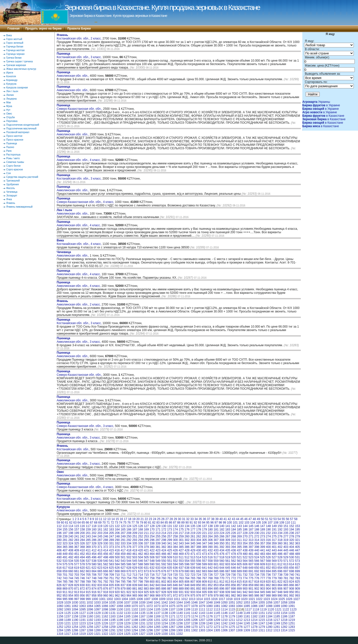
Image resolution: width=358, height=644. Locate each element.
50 (262, 519)
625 (111, 568)
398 (257, 547)
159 (88, 530)
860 (257, 585)
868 (59, 589)
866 (292, 585)
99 (224, 523)
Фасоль (11, 188)
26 (163, 519)
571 (286, 561)
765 (193, 578)
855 (228, 585)
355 (251, 543)
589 (146, 564)
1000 (95, 599)
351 (228, 543)
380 (152, 547)
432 (210, 550)
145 (251, 526)
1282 (284, 627)
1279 (262, 627)
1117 (248, 609)
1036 (120, 603)
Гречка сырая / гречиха (20, 61)
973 (181, 596)
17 (125, 519)
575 (65, 564)
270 (245, 536)
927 (158, 592)
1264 (150, 627)
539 (100, 561)
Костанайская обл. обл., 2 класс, (80, 37)
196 (59, 533)
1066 (105, 606)
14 (113, 519)
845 (170, 585)
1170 (165, 616)
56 (288, 519)
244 (94, 536)
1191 (82, 620)
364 (59, 547)
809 (204, 582)
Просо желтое (14, 136)
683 (204, 571)
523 (251, 557)
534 (71, 561)
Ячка (9, 199)
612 (280, 564)
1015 (207, 599)
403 (286, 547)
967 (146, 596)
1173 (187, 616)
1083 (232, 606)
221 (204, 533)
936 (210, 592)
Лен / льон (12, 91)
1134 (135, 613)
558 (210, 561)
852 (210, 585)
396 (245, 547)
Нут (8, 110)
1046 (195, 603)
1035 (112, 603)
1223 (82, 623)
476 (222, 554)
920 (117, 592)
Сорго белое (13, 166)
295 (146, 540)
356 (257, 543)
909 (297, 589)
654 (280, 568)
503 (135, 557)
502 (129, 557)
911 (65, 592)
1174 (195, 616)
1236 (180, 623)
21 (142, 519)
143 (239, 526)
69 (100, 523)
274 (268, 536)
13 (109, 519)
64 (79, 523)
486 (280, 554)
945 (263, 592)
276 (280, 536)
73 (116, 523)
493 (77, 557)
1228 (120, 623)
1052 (239, 603)
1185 (277, 616)
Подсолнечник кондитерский (23, 125)
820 (268, 582)
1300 (180, 630)
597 (193, 564)
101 (235, 523)
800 (152, 582)
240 (71, 536)
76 (129, 523)
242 (83, 536)
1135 (142, 613)
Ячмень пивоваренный (19, 207)
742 (59, 578)
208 (129, 533)
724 (199, 575)
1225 (97, 623)
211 (146, 533)
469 (181, 554)
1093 (67, 609)
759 (158, 578)
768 (210, 578)
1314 (284, 630)
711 (123, 575)
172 (164, 530)
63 (75, 523)
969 (158, 596)
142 (233, 526)
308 (222, 540)
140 (222, 526)
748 (94, 578)
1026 (289, 599)
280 (59, 540)
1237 (187, 623)
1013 (192, 599)
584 (117, 564)
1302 (195, 630)
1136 (150, 613)
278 (292, 536)
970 (164, 596)
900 (245, 589)
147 (263, 526)
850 (199, 585)
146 (257, 526)
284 (83, 540)
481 (251, 554)
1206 (195, 620)
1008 (155, 599)
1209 (217, 620)
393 (228, 547)
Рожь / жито (13, 158)
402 (280, 547)
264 (210, 536)
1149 (247, 613)
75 (125, 523)
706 (94, 575)
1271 (202, 627)
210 (140, 533)
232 (268, 533)
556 (199, 561)
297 (158, 540)
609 (263, 564)
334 (129, 543)
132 (176, 526)
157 (77, 530)
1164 (120, 616)
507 (158, 557)
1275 (232, 627)
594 (176, 564)
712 (129, 575)
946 (268, 592)
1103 (142, 609)
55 (283, 519)
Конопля (11, 76)
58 (296, 519)
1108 (180, 609)
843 (158, 585)
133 (181, 526)
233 (274, 533)
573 (297, 561)
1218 (284, 620)
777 (263, 578)
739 (286, 575)
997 (77, 599)
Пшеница (12, 143)
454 (94, 554)
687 (228, 571)
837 (123, 585)
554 (187, 561)
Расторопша (13, 155)
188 (257, 530)
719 (170, 575)
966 (140, 596)
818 (257, 582)
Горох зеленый (15, 43)
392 (222, 547)
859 (251, 585)
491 (65, 557)
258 (176, 536)
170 (152, 530)
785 (65, 582)
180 (210, 530)
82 (154, 523)
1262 (135, 627)
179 (204, 530)
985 (251, 596)
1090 (284, 606)
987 (263, 596)
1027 (297, 599)
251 (135, 536)
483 (263, 554)
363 (297, 543)
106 (264, 523)
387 (193, 547)
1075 (172, 606)
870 (71, 589)
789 (88, 582)
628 (129, 568)
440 (257, 550)
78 (137, 523)
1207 (202, 620)
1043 (172, 603)
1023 (267, 599)
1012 (185, 599)
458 (117, 554)
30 (179, 519)
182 (222, 530)
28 (171, 519)
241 (77, 536)
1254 (75, 627)
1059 (291, 603)
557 (204, 561)
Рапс (9, 151)
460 (129, 554)
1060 (60, 606)
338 (152, 543)
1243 (232, 623)
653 (274, 568)
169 (146, 530)
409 (77, 550)
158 (83, 530)
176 (187, 530)
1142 (195, 613)
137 (204, 526)
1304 (209, 630)
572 (292, 561)
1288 (90, 630)
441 (263, 550)
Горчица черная (15, 54)
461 (135, 554)
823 (286, 582)
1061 (67, 606)
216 (176, 533)
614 (292, 564)
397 (251, 547)
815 (239, 582)
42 (229, 519)
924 (140, 592)
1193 (97, 620)
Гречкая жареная (16, 65)
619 (77, 568)
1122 (286, 609)
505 (146, 557)
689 (239, 571)
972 (176, 596)
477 (228, 554)
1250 (284, 623)
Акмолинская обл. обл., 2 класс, (79, 303)
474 (210, 554)
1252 (60, 627)
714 (140, 575)
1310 (254, 630)
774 (245, 578)
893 (204, 589)
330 (106, 543)
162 (106, 530)
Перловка (12, 121)
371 (100, 547)
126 (140, 526)
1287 (82, 630)
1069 (127, 606)
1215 (262, 620)
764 (187, 578)
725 (204, 575)
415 (111, 550)
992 (292, 596)
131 (170, 526)
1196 (120, 620)
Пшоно (10, 147)
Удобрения (12, 184)
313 (251, 540)
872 (83, 589)
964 (129, 596)
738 (280, 575)
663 (88, 571)
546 (140, 561)
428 (187, 550)
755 (135, 578)
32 (188, 519)
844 (164, 585)
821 (274, 582)
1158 (75, 616)
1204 (180, 620)
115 (77, 526)
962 (117, 596)
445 (286, 550)
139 (216, 526)
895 (216, 589)
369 (88, 547)
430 (199, 550)
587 (135, 564)
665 (100, 571)
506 (152, 557)
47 (250, 519)
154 (59, 530)
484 (268, 554)
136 (199, 526)
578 (83, 564)
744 (71, 578)
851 (204, 585)
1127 (82, 613)
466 (164, 554)
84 (162, 523)
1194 (105, 620)
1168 (150, 616)
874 (94, 589)
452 (83, 554)
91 (191, 523)
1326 (135, 634)
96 (212, 523)
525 (263, 557)
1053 (247, 603)
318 (280, 540)
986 (257, 596)
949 (286, 592)
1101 (127, 609)
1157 (67, 616)
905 (274, 589)
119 (100, 526)
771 (228, 578)
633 (158, 568)
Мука (9, 106)
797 (135, 582)
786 (71, 582)
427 (181, 550)
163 (111, 530)
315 (263, 540)
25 (159, 519)
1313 (277, 630)
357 (263, 543)
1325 (127, 634)
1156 (60, 616)
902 (257, 589)
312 (245, 540)
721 (181, 575)
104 (253, 523)
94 (204, 523)
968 (152, 596)
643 (216, 568)
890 (187, 589)
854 (222, 585)
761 (170, 578)
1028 (60, 603)
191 (274, 530)
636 (176, 568)
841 (146, 585)
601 (216, 564)
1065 (97, 606)
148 (268, 526)
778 (268, 578)
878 (117, 589)
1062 (75, 606)
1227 (112, 623)
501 (123, 557)
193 (286, 530)
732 (245, 575)
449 (65, 554)
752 (117, 578)
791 (100, 582)
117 (88, 526)
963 (123, 596)
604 (233, 564)
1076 (180, 606)
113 (65, 526)
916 (94, 592)
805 (181, 582)
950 (292, 592)
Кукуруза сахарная (17, 88)
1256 (90, 627)
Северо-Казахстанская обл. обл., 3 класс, (86, 424)
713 (135, 575)
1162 (105, 616)
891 (193, 589)
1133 (127, 613)
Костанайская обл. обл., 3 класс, (80, 55)
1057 (277, 603)
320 (292, 540)
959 (100, 596)
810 (210, 582)
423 (158, 550)
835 (111, 585)
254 (152, 536)
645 (228, 568)
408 (71, 550)
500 (117, 557)
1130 (105, 613)
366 (71, 547)
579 (88, 564)
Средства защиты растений (22, 177)
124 (129, 526)
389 (204, 547)
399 (263, 547)
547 (146, 561)
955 (77, 596)
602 (222, 564)
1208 (209, 620)
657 (297, 568)
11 (101, 519)
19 (134, 519)
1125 (67, 613)
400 (268, 547)
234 (280, 533)
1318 (75, 634)
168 (140, 530)
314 (257, 540)
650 (257, 568)
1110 (195, 609)
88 (179, 523)
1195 (112, 620)
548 (152, 561)
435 (228, 550)
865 (286, 585)
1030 (75, 603)
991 (286, 596)
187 (251, 530)
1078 (195, 606)
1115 (232, 609)
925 (146, 592)
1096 (90, 609)
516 (210, 557)
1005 (132, 599)
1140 (180, 613)
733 (251, 575)
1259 (112, 627)
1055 (262, 603)
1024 (274, 599)
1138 (165, 613)
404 (292, 547)
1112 (209, 609)
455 (100, 554)
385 (181, 547)
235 (286, 533)
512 (187, 557)
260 (187, 536)
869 (65, 589)
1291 (112, 630)
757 (146, 578)
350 (222, 543)
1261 (127, 627)
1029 (67, 603)
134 (187, 526)
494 (83, 557)
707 (100, 575)
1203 (172, 620)
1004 (125, 599)
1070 (135, 606)
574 (59, 564)
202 (94, 533)
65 (83, 523)
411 (88, 550)
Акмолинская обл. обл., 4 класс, (79, 158)
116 (83, 526)
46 (246, 519)
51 (267, 519)
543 (123, 561)
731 (239, 575)
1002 (110, 599)
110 (288, 523)
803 (170, 582)
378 (140, 547)
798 (140, 582)
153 (297, 526)
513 (193, 557)
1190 (75, 620)
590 (152, 564)
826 (59, 585)
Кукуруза (11, 84)
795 (123, 582)
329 (100, 543)
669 (123, 571)
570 (280, 561)
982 (233, 596)
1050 (224, 603)
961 (111, 596)
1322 (105, 634)
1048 (209, 603)
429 (193, 550)
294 (140, 540)
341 (170, 543)
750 (106, 578)
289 (111, 540)
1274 (224, 627)
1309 (247, 630)
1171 (172, 616)
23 (150, 519)
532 (59, 561)
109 (282, 523)
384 (176, 547)
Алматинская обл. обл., (73, 509)
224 (222, 533)
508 (164, 557)
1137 (157, 613)
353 (239, 543)
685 (216, 571)
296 (152, 540)
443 (274, 550)
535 (77, 561)
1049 (217, 603)
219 (193, 533)
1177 (217, 616)
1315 (291, 630)
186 (245, 530)
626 (117, 568)
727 (216, 575)
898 (233, 589)
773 (239, 578)
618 (71, 568)
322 (59, 543)
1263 (142, 627)
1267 (172, 627)
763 (181, 578)
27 (167, 519)
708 (106, 575)
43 (234, 519)
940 (233, 592)
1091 (291, 606)
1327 (142, 634)
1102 (135, 609)
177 (193, 530)
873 (88, 589)
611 (274, 564)
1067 (112, 606)
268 (233, 536)
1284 (60, 630)
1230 (135, 623)
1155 (291, 613)
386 (187, 547)
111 (293, 523)
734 (257, 575)
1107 (172, 609)
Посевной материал (18, 132)
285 (88, 540)
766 (199, 578)
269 (239, 536)
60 (63, 523)
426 (176, 550)
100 (229, 523)
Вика (9, 35)
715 (146, 575)
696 (280, 571)
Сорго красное (15, 170)
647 (239, 568)
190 (268, 530)
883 (146, 589)
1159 (82, 616)
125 (135, 526)
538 (94, 561)
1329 (157, 634)
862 (268, 585)
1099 (112, 609)
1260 (120, 627)
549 (158, 561)
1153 (277, 613)
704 (83, 575)
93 (200, 523)
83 (158, 523)
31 (184, 519)
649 (251, 568)
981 (228, 596)
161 (100, 530)
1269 (187, 627)
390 (210, 547)
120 (106, 526)
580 (94, 564)
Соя (8, 173)
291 (123, 540)
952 (59, 596)
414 (106, 550)
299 (170, 540)
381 (158, 547)
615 (297, 564)
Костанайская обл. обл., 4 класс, (80, 242)
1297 (157, 630)
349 (216, 543)
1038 (135, 603)
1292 (120, 630)
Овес (9, 114)
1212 (239, 620)
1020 (244, 599)
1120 (271, 609)
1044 (180, 603)
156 (71, 530)
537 (88, 561)
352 (233, 543)
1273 (217, 627)
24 (155, 519)
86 (170, 523)
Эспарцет (12, 196)
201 (88, 533)
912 (71, 592)
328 (94, 543)
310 (233, 540)
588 (140, 564)
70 (104, 523)
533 (65, 561)
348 (210, 543)
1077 (187, 606)
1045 (187, 603)
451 (77, 554)
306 (210, 540)
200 (83, 533)
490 (59, 557)
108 (276, 523)
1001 (102, 599)
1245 (247, 623)
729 (228, 575)
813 (228, 582)
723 (193, 575)
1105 (157, 609)
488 (292, 554)
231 (263, 533)
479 (239, 554)
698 (292, 571)
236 (292, 533)
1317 (67, 634)
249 (123, 536)
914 (83, 592)
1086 (254, 606)
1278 (254, 627)
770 (222, 578)
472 (199, 554)
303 (193, 540)
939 (228, 592)
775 (251, 578)
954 (71, 596)
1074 (165, 606)
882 (140, 589)
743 (65, 578)
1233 (157, 623)
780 (280, 578)
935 (204, 592)
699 (297, 571)
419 (135, 550)
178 (199, 530)
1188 (60, 620)
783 (297, 578)
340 (164, 543)
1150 (254, 613)
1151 (262, 613)
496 (94, 557)
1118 (256, 609)
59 (58, 523)
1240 (209, 623)
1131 (112, 613)
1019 (237, 599)
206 (117, 533)
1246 (254, 623)
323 (65, 543)
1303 (202, 630)
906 (280, 589)
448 (59, 554)
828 (71, 585)
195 (297, 530)
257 (170, 536)
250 (129, 536)
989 (274, 596)
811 (216, 582)
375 (123, 547)
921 (123, 592)
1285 (67, 630)
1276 (239, 627)
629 (135, 568)
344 (187, 543)
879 (123, 589)
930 (176, 592)
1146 (224, 613)
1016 (214, 599)
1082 (224, 606)
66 (87, 523)
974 (187, 596)
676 (164, 571)
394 (233, 547)
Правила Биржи (79, 29)
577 (77, 564)
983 (239, 596)
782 (292, 578)
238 (59, 536)
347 (204, 543)
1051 (232, 603)
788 (83, 582)
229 (251, 533)
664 (94, 571)
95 (208, 523)
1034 (105, 603)
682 (199, 571)
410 (83, 550)
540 (106, 561)
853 (216, 585)
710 (117, 575)
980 (222, 596)
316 (268, 540)
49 (258, 519)
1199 (142, 620)
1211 (232, 620)
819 (263, 582)
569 (274, 561)
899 (239, 589)
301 (181, 540)
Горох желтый (14, 39)
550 (164, 561)
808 (199, 582)
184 (233, 530)
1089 (277, 606)
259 (181, 536)
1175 (202, 616)
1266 (165, 627)
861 (263, 585)
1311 (262, 630)
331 (111, 543)
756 (140, 578)
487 (286, 554)
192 (280, 530)
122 (117, 526)
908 (292, 589)
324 (71, 543)
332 (117, 543)
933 (193, 592)
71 (108, 523)
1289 (97, 630)
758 (152, 578)
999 (88, 599)
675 (158, 571)
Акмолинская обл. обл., (73, 74)
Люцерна (11, 99)
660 (71, 571)
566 (257, 561)
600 (210, 564)
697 (286, 571)
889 (181, 589)
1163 (112, 616)
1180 (239, 616)
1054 (254, 603)
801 (158, 582)
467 (170, 554)
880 (129, 589)
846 (176, 585)
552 (176, 561)
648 (245, 568)
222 (210, 533)
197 (65, 533)
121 (111, 526)
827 (65, 585)
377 (135, 547)
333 (123, 543)
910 (59, 592)
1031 (82, 603)
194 (292, 530)
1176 (209, 616)
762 (176, 578)
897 (228, 589)
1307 (232, 630)
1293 (127, 630)
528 (280, 557)
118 (94, 526)
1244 (239, 623)
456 (106, 554)
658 (59, 571)
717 (158, 575)
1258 (105, 627)
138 (210, 526)
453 (88, 554)
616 (59, 568)
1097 (97, 609)
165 (123, 530)
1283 (291, 627)
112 (59, 526)
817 (251, 582)
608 (257, 564)
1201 (157, 620)
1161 (97, 616)
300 (176, 540)
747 (88, 578)
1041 (157, 603)
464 (152, 554)
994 (59, 599)
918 (106, 592)
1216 (269, 620)
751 (111, 578)
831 (88, 585)
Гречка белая (14, 58)
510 (176, 557)
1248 (269, 623)
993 (297, 596)
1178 (224, 616)
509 (170, 557)
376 (129, 547)
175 (181, 530)
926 (152, 592)
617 (65, 568)
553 (181, 561)
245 (100, 536)
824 (292, 582)
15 (117, 519)
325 (77, 543)
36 (204, 519)
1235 (172, 623)
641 (204, 568)
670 (129, 571)
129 (158, 526)
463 (146, 554)
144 (245, 526)
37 (208, 519)
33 (192, 519)
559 (216, 561)
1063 (82, 606)
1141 (187, 613)
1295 (142, 630)
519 (228, 557)
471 (193, 554)
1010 (170, 599)
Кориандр (12, 80)
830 (83, 585)
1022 (259, 599)
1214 (254, 620)
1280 (269, 627)
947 (274, 592)
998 (83, 599)
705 (88, 575)
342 (176, 543)
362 (292, 543)
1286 (75, 630)
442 (268, 550)
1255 (82, 627)
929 (170, 592)
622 (94, 568)
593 (170, 564)
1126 (75, 613)
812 (222, 582)
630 (140, 568)
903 (263, 589)
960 (106, 596)
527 (274, 557)
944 (257, 592)
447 (297, 550)
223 (216, 533)
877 (111, 589)
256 (164, 536)
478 (233, 554)
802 (164, 582)
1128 (90, 613)
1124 (60, 613)
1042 (165, 603)
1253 (67, 627)
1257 (97, 627)
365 (65, 547)
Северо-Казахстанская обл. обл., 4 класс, (86, 200)
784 (59, 582)
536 (83, 561)
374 (117, 547)
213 (158, 533)
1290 (105, 630)
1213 (247, 620)
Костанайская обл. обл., (74, 448)
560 (222, 561)
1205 (187, 620)
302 (187, 540)
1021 (252, 599)
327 (88, 543)
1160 (90, 616)
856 (233, 585)
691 (251, 571)
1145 (217, 613)
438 (245, 550)
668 (117, 571)
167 (135, 530)
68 (96, 523)
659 (65, 571)
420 (140, 550)
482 (257, 554)
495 (88, 557)
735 (263, 575)
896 (222, 589)
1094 (75, 609)
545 (135, 561)
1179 (232, 616)
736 (268, 575)
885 (158, 589)
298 (164, 540)
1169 (157, 616)
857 (239, 585)
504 (140, 557)
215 (170, 533)
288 (106, 540)
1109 (187, 609)
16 (121, 519)
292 (129, 540)
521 (239, 557)
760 (164, 578)
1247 (262, 623)
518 (222, 557)
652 (268, 568)
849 (193, 585)
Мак (8, 102)
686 (222, 571)
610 (268, 564)
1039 (142, 603)
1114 (224, 609)
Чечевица (12, 192)
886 (164, 589)
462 (140, 554)
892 (199, 589)
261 (193, 536)
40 (221, 519)
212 (152, 533)
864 (280, 585)
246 (106, 536)
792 (106, 582)
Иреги (10, 73)
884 (152, 589)
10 (96, 519)
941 (239, 592)
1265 (157, 627)
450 (71, 554)
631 (146, 568)
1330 (165, 634)
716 (152, 575)
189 (263, 530)
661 (77, 571)
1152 (269, 613)
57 (291, 519)
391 (216, 547)
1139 (172, 613)
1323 (112, 634)
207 (123, 533)
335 (135, 543)
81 (150, 523)
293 (135, 540)
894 (210, 589)
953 (65, 596)
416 (117, 550)
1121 (278, 609)
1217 (277, 620)
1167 (142, 616)
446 (292, 550)
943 (251, 592)
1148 (239, 613)
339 (158, 543)
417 (123, 550)
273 (263, 536)
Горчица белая (15, 47)
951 (297, 592)
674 (152, 571)
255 (158, 536)
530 (292, 557)
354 (245, 543)
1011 (177, 599)
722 (187, 575)
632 (152, 568)
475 (216, 554)
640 (199, 568)
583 (111, 564)
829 (77, 585)
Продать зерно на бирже (44, 29)
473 (204, 554)
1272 (209, 627)
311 (239, 540)
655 (286, 568)
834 (106, 585)
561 (228, 561)
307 (216, 540)
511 (181, 557)
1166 (135, 616)
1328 (150, 634)
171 (158, 530)
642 (210, 568)
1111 (202, 609)
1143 (202, 613)
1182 (254, 616)
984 (245, 596)
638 (187, 568)
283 (77, 540)
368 (83, 547)
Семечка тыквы (15, 162)
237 (297, 533)
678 (176, 571)
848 (187, 585)
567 (263, 561)
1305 (217, 630)
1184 (269, 616)
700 (59, 575)
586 (129, 564)
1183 (262, 616)
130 (164, 526)
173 (170, 530)
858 (245, 585)
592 (164, 564)
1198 (135, 620)
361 (286, 543)
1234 (165, 623)
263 (204, 536)
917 (100, 592)
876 (106, 589)
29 (175, 519)
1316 (60, 634)
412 (94, 550)
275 (274, 536)
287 (100, 540)
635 (170, 568)
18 (130, 519)
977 (204, 596)
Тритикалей (13, 181)
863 (274, 585)
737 (274, 575)
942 (245, 592)
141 (228, 526)
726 (210, 575)
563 (239, 561)
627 (123, 568)
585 (123, 564)
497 (100, 557)
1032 (90, 603)
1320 (90, 634)
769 (216, 578)
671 (135, 571)
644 (222, 568)
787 (77, 582)
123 (123, 526)
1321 (97, 634)
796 (129, 582)
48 (254, 519)
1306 (224, 630)
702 (71, 575)
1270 (195, 627)
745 (77, 578)
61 (67, 523)
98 (220, 523)
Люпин (10, 95)
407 (65, 550)
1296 (150, 630)
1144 (209, 613)
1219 (291, 620)
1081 (217, 606)
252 (140, 536)
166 (129, 530)
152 (292, 526)
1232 (150, 623)
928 (164, 592)
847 (181, 585)
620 (83, 568)
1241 (217, 623)
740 (292, 575)
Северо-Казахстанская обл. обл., (80, 107)
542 (117, 561)
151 (286, 526)
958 (94, 596)
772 (233, 578)
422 (152, 550)
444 (280, 550)
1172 (180, 616)
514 (199, 557)
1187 (291, 616)
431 (204, 550)
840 (140, 585)
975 (193, 596)
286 (94, 540)
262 (199, 536)
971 (170, 596)
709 (111, 575)
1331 (172, 634)
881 (135, 589)
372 (106, 547)
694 (268, 571)
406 (59, 550)
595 (181, 564)
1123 (293, 609)
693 (263, 571)
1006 (140, 599)
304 (199, 540)
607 (251, 564)
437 (239, 550)
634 (164, 568)
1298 (165, 630)
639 (193, 568)
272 (257, 536)
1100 (120, 609)
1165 (127, 616)
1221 (67, 623)
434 (222, 550)
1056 (269, 603)
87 (175, 523)
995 (65, 599)
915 (88, 592)
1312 (269, 630)
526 (268, 557)
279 (297, 536)
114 (71, 526)
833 (100, 585)
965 (135, 596)
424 (164, 550)
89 (183, 523)
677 (170, 571)
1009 (162, 599)
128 (152, 526)
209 (135, 533)
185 (239, 530)
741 (297, 575)
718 (164, 575)
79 (141, 523)
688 (233, 571)
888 (176, 589)
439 (251, 550)
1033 (97, 603)
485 (274, 554)
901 (251, 589)
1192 (90, 620)
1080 (209, 606)
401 (274, 547)
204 (106, 533)
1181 (247, 616)
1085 (247, 606)
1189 (67, 620)
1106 (165, 609)
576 (71, 564)
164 (117, 530)
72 (112, 523)
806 (187, 582)
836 (117, 585)
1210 (224, 620)
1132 (120, 613)
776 (257, 578)
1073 (157, 606)
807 (193, 582)
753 (123, 578)
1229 (127, 623)
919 (111, 592)
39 (217, 519)
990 (280, 596)
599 (204, 564)
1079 (202, 606)
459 (123, 554)
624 (106, 568)
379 (146, 547)
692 (257, 571)
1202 (165, 620)
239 (65, 536)
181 (216, 530)
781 (286, 578)
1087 (262, 606)
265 (216, 536)
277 (286, 536)
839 (135, 585)
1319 (82, 634)
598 (199, 564)
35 (200, 519)
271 (251, 536)
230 (257, 533)
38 (213, 519)
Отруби (10, 117)
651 (263, 568)
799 (146, 582)
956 (83, 596)
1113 (217, 609)
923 (135, 592)
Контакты (152, 640)
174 (176, 530)
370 (94, 547)
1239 (202, 623)
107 (270, 523)
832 (94, 585)
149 (274, 526)
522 (245, 557)
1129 (97, 613)
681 (193, 571)
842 (152, 585)
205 (111, 533)
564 (245, 561)
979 (216, 596)
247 (111, 536)
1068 (120, 606)
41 (225, 519)
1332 (180, 634)
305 (204, 540)
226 (233, 533)
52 (271, 519)
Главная (14, 29)
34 (196, 519)
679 (181, 571)
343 (181, 543)
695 (274, 571)
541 (111, 561)
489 (297, 554)
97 (216, 523)
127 (146, 526)
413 (100, 550)
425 (170, 550)
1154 (284, 613)
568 (268, 561)
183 (228, 530)
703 (77, 575)
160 (94, 530)
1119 (263, 609)
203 (100, 533)
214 (164, 533)
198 (71, 533)
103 (247, 523)
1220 (60, 623)
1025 (282, 599)
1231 (142, 623)
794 (117, 582)
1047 (202, 603)
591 (158, 564)
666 (106, 571)
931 (181, 592)
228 (245, 533)
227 (239, 533)
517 (216, 557)
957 (88, 596)
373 (111, 547)
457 (111, 554)
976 (199, 596)
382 (164, 547)
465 (158, 554)
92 (195, 523)
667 (111, 571)
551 (170, 561)
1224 (90, 623)
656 (292, 568)
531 (297, 557)
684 (210, 571)
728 (222, 575)
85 (166, 523)
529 (286, 557)
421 (146, 550)
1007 (147, 599)
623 (100, 568)
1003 (117, 599)
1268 (180, 627)
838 (129, 585)
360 (280, 543)
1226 (105, 623)
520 (233, 557)
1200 (150, 620)
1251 (291, 623)
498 (106, 557)
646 (233, 568)
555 (193, 561)
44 (238, 519)
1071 (142, 606)
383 (170, 547)
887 (170, 589)
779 (274, 578)
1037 (127, 603)
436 (233, 550)
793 (111, 582)
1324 (120, 634)
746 (83, 578)
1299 (172, 630)
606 (245, 564)
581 (100, 564)
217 (181, 533)
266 (222, 536)
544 (129, 561)
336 (140, 543)
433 (216, 550)
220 (199, 533)
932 (187, 592)
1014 (200, 599)
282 (71, 540)
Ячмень (11, 203)
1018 (229, 599)
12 (105, 519)
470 (187, 554)
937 (216, 592)
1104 (150, 609)
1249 (277, 623)
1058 (284, 603)
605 (239, 564)
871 (77, 589)
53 (275, 519)
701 (65, 575)
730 (233, 575)
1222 (75, 623)
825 (297, 582)
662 (83, 571)
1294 (135, 630)
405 (297, 547)
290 (117, 540)
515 (204, 557)
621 (88, 568)
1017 (222, 599)
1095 (82, 609)
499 (111, 557)
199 (77, 533)
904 (268, 589)
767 (204, 578)
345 (193, 543)
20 (138, 519)
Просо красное (15, 140)
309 (228, 540)
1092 (60, 609)
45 (242, 519)
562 (233, 561)
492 (71, 557)
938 (222, 592)
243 (88, 536)
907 (286, 589)
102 (241, 523)
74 (121, 523)
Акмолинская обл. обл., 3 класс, (79, 340)
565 (251, 561)
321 (297, 540)
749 (100, 578)
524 (257, 557)
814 (233, 582)
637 (181, 568)
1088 (269, 606)
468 (176, 554)
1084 (239, 606)
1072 (150, 606)
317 (274, 540)
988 (268, 596)
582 (106, 564)
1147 (232, 613)
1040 (150, 603)
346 (199, 543)
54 (279, 519)
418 (129, 550)
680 (187, 571)
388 (199, 547)
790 (94, 582)
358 (268, 543)
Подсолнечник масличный (21, 129)
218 (187, 533)
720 (176, 575)
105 (259, 523)
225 (228, 533)
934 (199, 592)
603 (228, 564)
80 (146, 523)
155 (65, 530)
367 (77, 547)
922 (129, 592)
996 (71, 599)
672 (140, 571)
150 (280, 526)
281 (65, 540)
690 (245, 571)
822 (280, 582)
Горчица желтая (15, 50)
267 (228, 536)
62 (71, 523)
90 (187, 523)
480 (245, 554)
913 (77, 592)
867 (297, 585)
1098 (105, 609)
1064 (90, 606)
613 (286, 564)
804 (176, 582)
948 (280, 592)
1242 (224, 623)
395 (239, 547)
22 (146, 519)
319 (286, 540)
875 (100, 589)
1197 (127, 620)
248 (117, 536)
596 (187, 564)
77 (133, 523)
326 (83, 543)
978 (210, 596)
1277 (247, 627)
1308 (239, 630)
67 (92, 523)
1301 (187, 630)
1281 (277, 627)
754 (129, 578)
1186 (284, 616)
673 (146, 571)
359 (274, 543)
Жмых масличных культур (21, 69)
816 (245, 582)
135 (193, 526)
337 (146, 543)
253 (146, 536)
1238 (195, 623)
